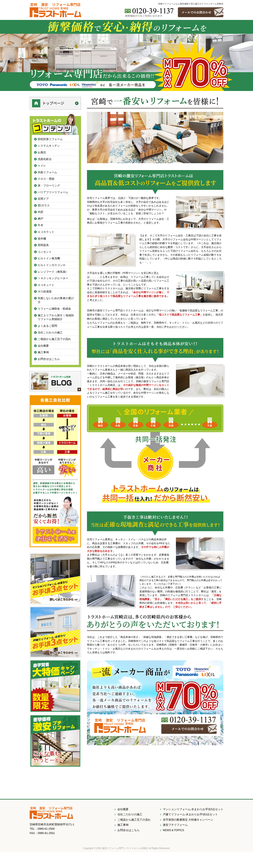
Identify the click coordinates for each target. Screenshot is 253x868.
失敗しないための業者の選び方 (56, 300)
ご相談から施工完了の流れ (54, 339)
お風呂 (42, 152)
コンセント (45, 252)
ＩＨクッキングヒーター (53, 278)
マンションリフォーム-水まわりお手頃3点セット (193, 809)
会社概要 (43, 346)
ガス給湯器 (45, 291)
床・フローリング (49, 185)
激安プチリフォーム (175, 825)
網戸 (41, 219)
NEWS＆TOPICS (174, 830)
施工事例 (43, 352)
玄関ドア (43, 199)
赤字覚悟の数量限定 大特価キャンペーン (188, 820)
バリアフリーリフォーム (53, 192)
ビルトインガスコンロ (52, 265)
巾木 (41, 225)
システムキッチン (49, 146)
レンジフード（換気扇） (53, 272)
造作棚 (42, 239)
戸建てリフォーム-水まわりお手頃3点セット (190, 814)
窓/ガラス (44, 205)
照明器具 (43, 245)
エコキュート (46, 285)
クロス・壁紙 (46, 179)
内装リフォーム (47, 172)
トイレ (42, 166)
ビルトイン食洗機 (49, 258)
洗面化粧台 (45, 159)
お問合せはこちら (49, 359)
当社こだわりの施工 (50, 332)
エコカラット (46, 232)
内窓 (41, 212)
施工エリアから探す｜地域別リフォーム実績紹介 (56, 317)
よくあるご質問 (47, 326)
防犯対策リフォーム (50, 139)
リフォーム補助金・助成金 (54, 309)
